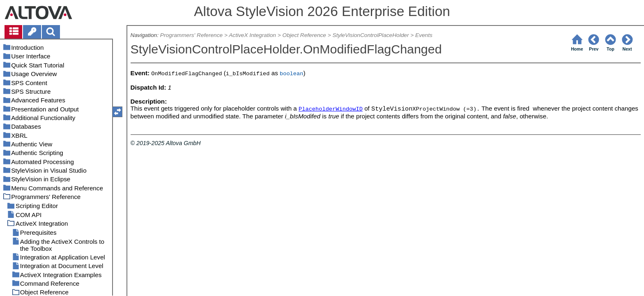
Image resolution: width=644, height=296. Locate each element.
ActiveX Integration (252, 35)
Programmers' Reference (191, 35)
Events (424, 35)
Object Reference (304, 35)
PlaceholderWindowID (331, 109)
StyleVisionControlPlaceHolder (371, 35)
